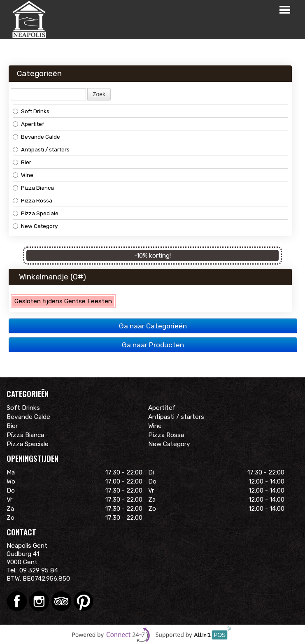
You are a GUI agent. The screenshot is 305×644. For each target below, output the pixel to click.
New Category (35, 226)
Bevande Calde (36, 137)
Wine (23, 175)
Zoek (99, 94)
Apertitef (28, 124)
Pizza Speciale (36, 213)
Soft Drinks (31, 111)
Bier (22, 162)
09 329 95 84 (39, 570)
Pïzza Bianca (33, 188)
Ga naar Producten (153, 345)
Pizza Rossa (33, 200)
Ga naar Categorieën (153, 326)
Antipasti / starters (41, 149)
